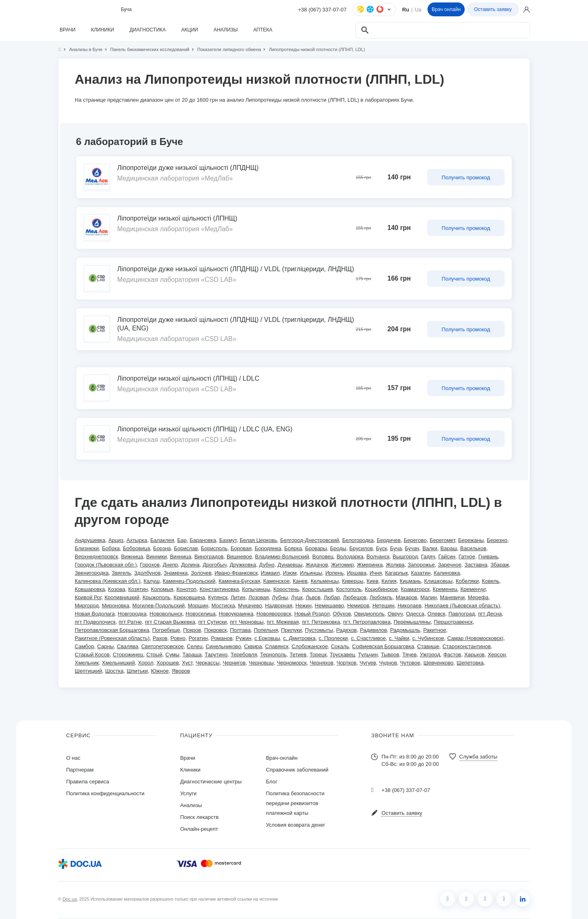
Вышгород (405, 557)
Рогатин (198, 638)
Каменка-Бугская (239, 581)
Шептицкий (88, 671)
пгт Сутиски (213, 622)
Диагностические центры (211, 782)
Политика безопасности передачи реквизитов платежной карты (295, 803)
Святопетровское (163, 646)
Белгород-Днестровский (310, 540)
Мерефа (478, 597)
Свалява (127, 646)
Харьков (474, 655)
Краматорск (415, 589)
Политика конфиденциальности (105, 793)
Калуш (152, 581)
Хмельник (87, 663)
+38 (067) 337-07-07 (322, 10)
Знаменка (176, 573)
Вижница (132, 557)
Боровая (241, 548)
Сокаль (340, 646)
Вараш (449, 548)
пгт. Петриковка (321, 622)
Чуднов (388, 663)
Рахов (160, 638)
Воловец (323, 557)
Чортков (346, 663)
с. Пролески (333, 638)
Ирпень (335, 573)
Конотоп (186, 589)
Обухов (342, 614)
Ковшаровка (90, 589)
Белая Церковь (258, 540)
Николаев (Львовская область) (462, 606)
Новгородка (132, 614)
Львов (313, 597)
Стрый (154, 655)
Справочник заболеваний (297, 770)
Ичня (376, 573)
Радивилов (373, 630)
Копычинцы (256, 589)
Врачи (188, 758)
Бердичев (389, 540)
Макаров (406, 597)
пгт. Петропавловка (367, 622)
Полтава (240, 630)
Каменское (276, 581)
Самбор (84, 646)
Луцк (297, 597)
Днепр (170, 565)
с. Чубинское (428, 638)
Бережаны (471, 540)
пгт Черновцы (247, 622)
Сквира (253, 646)
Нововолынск (166, 614)
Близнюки (87, 548)
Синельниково (223, 646)
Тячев (409, 655)
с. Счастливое (369, 638)
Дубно (267, 565)
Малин (428, 597)
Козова (117, 589)
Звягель (121, 573)
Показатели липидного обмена (226, 49)
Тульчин (368, 655)
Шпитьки (137, 671)
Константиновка (219, 589)
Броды (338, 548)
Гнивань (488, 557)
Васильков (473, 548)
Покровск (216, 630)
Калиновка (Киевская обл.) (108, 581)
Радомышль (405, 630)
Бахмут (228, 540)
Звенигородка (92, 573)
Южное (160, 671)
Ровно (178, 638)
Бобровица (137, 548)
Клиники (190, 770)
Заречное (450, 565)
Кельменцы (325, 581)
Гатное (467, 557)
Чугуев (368, 663)
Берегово (415, 540)
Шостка (115, 671)
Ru (406, 10)
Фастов (452, 655)
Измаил (270, 573)
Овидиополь (369, 614)
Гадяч (428, 557)
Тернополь (273, 655)
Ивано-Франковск (236, 573)
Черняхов (322, 663)
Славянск (277, 646)
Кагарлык (396, 573)
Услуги (188, 793)
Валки (430, 548)
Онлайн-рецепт (199, 829)
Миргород (87, 606)
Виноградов (209, 557)
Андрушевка (90, 540)
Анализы (191, 805)
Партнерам (80, 770)
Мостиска (223, 606)
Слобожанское (310, 646)
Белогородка (358, 540)
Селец (195, 646)
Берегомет (442, 540)
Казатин (421, 573)
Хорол (146, 663)
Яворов (181, 671)
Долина (190, 565)
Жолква (395, 565)
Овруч (395, 614)
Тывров (390, 655)
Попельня (266, 630)
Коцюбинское (382, 589)
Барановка (203, 540)
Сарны (106, 646)
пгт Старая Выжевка (170, 622)
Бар (182, 540)
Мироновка (115, 606)
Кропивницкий (122, 597)
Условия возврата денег (295, 825)
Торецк (318, 655)
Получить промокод (466, 177)
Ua (418, 10)
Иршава (356, 573)
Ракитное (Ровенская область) (112, 638)
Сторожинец (128, 655)
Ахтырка (137, 540)
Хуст (187, 663)
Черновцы (261, 663)
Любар (332, 597)
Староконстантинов (467, 646)
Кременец (445, 589)
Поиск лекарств (199, 817)
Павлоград (462, 614)
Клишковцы (439, 581)
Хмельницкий (119, 663)
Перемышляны (412, 622)
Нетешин (383, 606)
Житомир (343, 565)
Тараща (192, 655)
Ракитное (434, 630)
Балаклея (162, 540)
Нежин (304, 606)
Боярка (293, 548)
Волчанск (378, 557)
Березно (497, 540)
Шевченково (439, 663)
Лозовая (259, 597)
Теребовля (244, 655)
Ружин (243, 638)
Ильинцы (311, 573)
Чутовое (410, 663)
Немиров (358, 606)
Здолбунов (147, 573)
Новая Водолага (95, 614)
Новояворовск (274, 614)
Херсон (497, 655)
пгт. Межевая (283, 622)
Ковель (491, 581)
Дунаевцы (290, 565)
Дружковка (243, 565)
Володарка (350, 557)
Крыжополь (156, 597)
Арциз (116, 540)
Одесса (415, 614)
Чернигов (234, 663)
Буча (396, 548)
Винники (157, 557)
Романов (222, 638)
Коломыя (162, 589)
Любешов (355, 597)
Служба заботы (478, 757)
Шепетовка (470, 663)
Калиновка (447, 573)
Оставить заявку (493, 9)
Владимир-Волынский (282, 557)
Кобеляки (467, 581)
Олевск (437, 614)
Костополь (349, 589)
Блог (272, 782)
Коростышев (318, 589)
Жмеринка (370, 565)
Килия (389, 581)
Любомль (381, 597)
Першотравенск (453, 622)
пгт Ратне (130, 622)
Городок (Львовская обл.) (106, 565)
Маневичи (452, 597)
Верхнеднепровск (96, 557)
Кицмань (410, 581)
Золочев (201, 573)
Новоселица (201, 614)
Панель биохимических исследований (146, 49)
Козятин (138, 589)
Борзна (162, 548)
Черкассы (208, 663)
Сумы (172, 655)
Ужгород (430, 655)
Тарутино (216, 655)
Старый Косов (92, 655)
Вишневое (239, 557)
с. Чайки (399, 638)
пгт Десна (490, 614)
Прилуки (291, 630)
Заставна (476, 565)
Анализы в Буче (82, 49)
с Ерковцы (267, 638)
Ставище (428, 646)
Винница (180, 557)
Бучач (412, 548)
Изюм (290, 573)
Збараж (500, 565)
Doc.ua (70, 899)
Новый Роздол (312, 614)
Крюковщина (189, 597)
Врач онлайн (446, 9)
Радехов (346, 630)
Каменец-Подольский (189, 581)
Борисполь (214, 548)
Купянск (218, 597)
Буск (382, 548)
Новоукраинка (236, 614)
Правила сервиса (88, 782)
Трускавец (343, 655)
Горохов (150, 565)
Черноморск (292, 663)
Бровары (316, 548)
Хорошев (168, 663)
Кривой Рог (88, 597)
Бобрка (111, 548)
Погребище (166, 630)
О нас (73, 758)
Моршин (198, 606)
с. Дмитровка (299, 638)
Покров (192, 630)
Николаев (410, 606)
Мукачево (250, 606)
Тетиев (298, 655)
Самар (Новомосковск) (475, 638)
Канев (300, 581)
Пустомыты (319, 630)
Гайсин (447, 557)
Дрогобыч (215, 565)
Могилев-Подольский (158, 606)
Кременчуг (473, 589)
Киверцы (353, 581)
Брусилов (361, 548)
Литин (238, 597)
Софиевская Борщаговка (383, 646)
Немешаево (330, 606)
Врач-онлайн (282, 758)
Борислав (186, 548)
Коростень (286, 589)
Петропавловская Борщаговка (112, 630)
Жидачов (317, 565)
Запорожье (421, 565)
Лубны (280, 597)
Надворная (279, 606)
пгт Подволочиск (95, 622)
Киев (373, 581)
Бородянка (268, 548)
